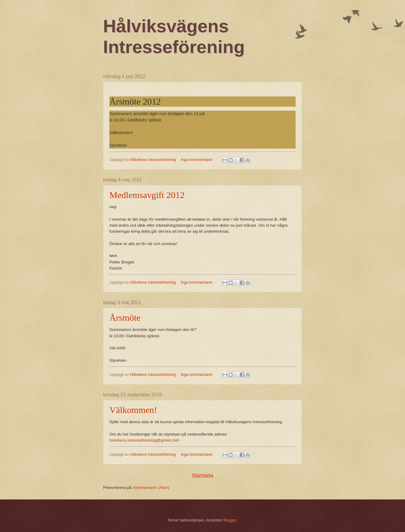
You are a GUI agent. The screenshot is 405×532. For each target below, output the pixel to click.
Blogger (230, 520)
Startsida (202, 476)
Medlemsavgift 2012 (147, 195)
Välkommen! (133, 410)
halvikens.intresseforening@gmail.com (144, 440)
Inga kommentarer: (198, 160)
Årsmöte (125, 318)
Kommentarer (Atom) (151, 488)
